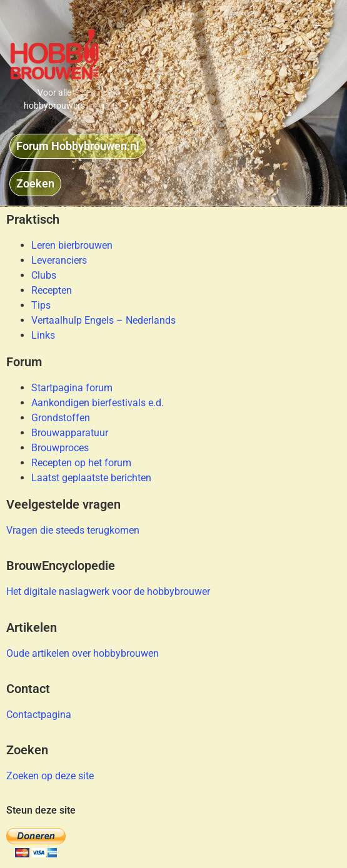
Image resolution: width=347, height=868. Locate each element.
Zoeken (27, 750)
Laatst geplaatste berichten (91, 478)
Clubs (44, 275)
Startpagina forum (72, 388)
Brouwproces (60, 448)
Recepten (52, 290)
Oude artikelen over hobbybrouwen (83, 653)
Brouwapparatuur (70, 433)
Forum (24, 362)
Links (43, 335)
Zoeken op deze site (50, 776)
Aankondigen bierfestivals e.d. (98, 403)
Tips (41, 305)
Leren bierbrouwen (72, 245)
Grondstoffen (61, 418)
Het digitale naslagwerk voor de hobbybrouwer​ (108, 591)
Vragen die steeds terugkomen (73, 530)
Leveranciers (59, 260)
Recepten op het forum (81, 463)
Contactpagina (39, 715)
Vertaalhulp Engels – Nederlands (103, 320)
